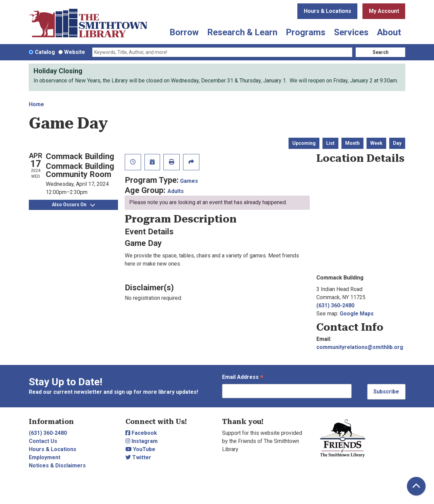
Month (352, 143)
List (330, 143)
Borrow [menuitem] (184, 32)
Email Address (243, 378)
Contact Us (43, 441)
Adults (176, 191)
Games (189, 181)
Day (397, 143)
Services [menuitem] (351, 32)
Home (36, 104)
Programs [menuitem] (306, 32)
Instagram (142, 441)
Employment (45, 457)
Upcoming (304, 143)
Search (381, 52)
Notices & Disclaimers (57, 466)
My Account (384, 11)
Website (75, 52)
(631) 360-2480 (335, 305)
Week (376, 143)
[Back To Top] (416, 486)
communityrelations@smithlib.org (360, 347)
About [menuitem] (389, 32)
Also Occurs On (73, 205)
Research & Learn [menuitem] (242, 32)
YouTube (140, 449)
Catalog (45, 52)
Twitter (138, 457)
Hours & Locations (328, 11)
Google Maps (357, 314)
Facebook (141, 433)
